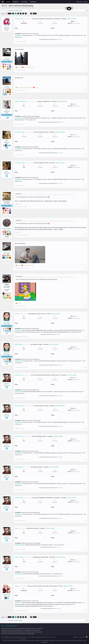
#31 (85, 337)
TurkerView (59, 39)
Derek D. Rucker (19, 557)
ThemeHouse (23, 639)
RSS (87, 637)
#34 (85, 429)
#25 (85, 155)
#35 (85, 459)
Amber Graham (7, 228)
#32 (85, 367)
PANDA (74, 19)
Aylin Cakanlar (19, 344)
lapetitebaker (7, 322)
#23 (85, 90)
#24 (85, 124)
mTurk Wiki (24, 2)
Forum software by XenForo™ (14, 637)
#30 (85, 306)
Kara (7, 141)
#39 (85, 578)
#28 (85, 235)
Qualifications (18, 35)
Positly (17, 314)
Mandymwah (7, 595)
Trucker (7, 86)
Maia (7, 110)
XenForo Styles (40, 637)
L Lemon (7, 58)
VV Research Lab (20, 132)
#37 (85, 521)
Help (80, 637)
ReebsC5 (7, 27)
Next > (35, 13)
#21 (85, 42)
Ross (7, 171)
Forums (8, 2)
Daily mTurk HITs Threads (14, 8)
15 (31, 13)
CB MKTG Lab (19, 19)
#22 (85, 70)
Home (3, 2)
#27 (85, 207)
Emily (16, 528)
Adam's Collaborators (21, 101)
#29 (85, 268)
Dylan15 (7, 384)
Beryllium (75, 637)
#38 (85, 549)
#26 (85, 186)
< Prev (10, 13)
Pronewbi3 (18, 207)
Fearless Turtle (7, 252)
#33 (85, 398)
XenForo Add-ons (32, 637)
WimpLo (17, 306)
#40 (85, 611)
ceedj (26, 8)
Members (16, 2)
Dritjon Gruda (19, 375)
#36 (85, 490)
